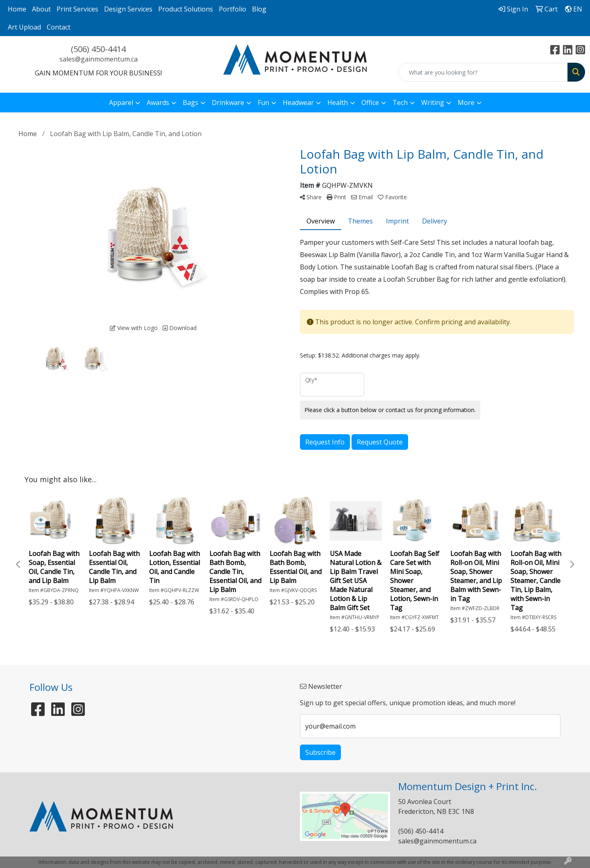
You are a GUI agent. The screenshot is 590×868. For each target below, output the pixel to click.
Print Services (77, 9)
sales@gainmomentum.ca (99, 59)
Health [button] (338, 103)
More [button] (466, 103)
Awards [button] (158, 103)
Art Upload (24, 27)
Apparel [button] (121, 103)
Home (17, 9)
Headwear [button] (298, 103)
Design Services (128, 9)
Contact (59, 27)
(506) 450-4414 (98, 49)
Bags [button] (191, 103)
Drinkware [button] (228, 103)
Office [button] (370, 103)
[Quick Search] (483, 72)
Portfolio (233, 9)
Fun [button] (263, 103)
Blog (259, 9)
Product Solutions (186, 9)
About (41, 9)
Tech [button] (400, 103)
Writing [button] (433, 103)
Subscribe (320, 752)
